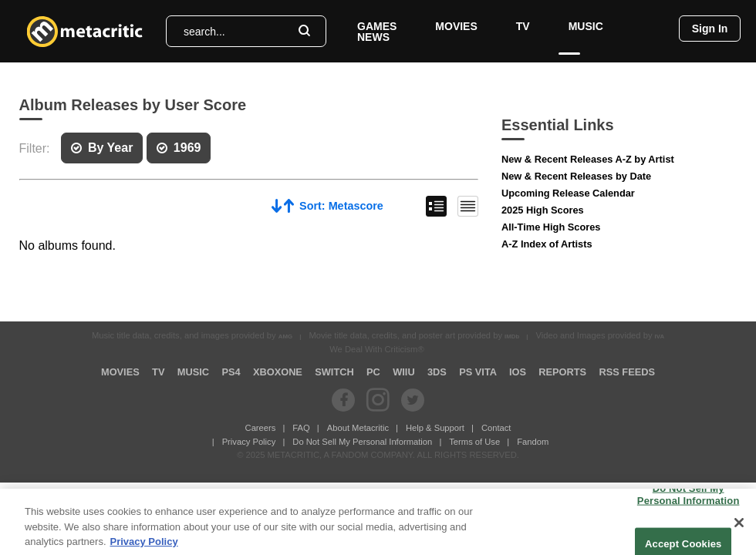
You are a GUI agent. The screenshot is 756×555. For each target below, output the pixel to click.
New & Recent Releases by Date (576, 176)
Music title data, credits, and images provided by (192, 335)
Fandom (533, 442)
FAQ (301, 428)
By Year (102, 148)
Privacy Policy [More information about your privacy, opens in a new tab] (144, 547)
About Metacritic (358, 428)
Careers (261, 428)
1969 (179, 148)
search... (204, 32)
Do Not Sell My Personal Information (362, 442)
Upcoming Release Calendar (568, 193)
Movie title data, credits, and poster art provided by (414, 335)
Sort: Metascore (327, 205)
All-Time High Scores (551, 227)
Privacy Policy (249, 442)
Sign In (710, 29)
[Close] (739, 528)
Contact (496, 428)
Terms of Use (474, 442)
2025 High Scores (543, 210)
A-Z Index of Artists (547, 244)
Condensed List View (468, 206)
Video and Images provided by (601, 335)
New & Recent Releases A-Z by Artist (588, 159)
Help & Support (435, 428)
